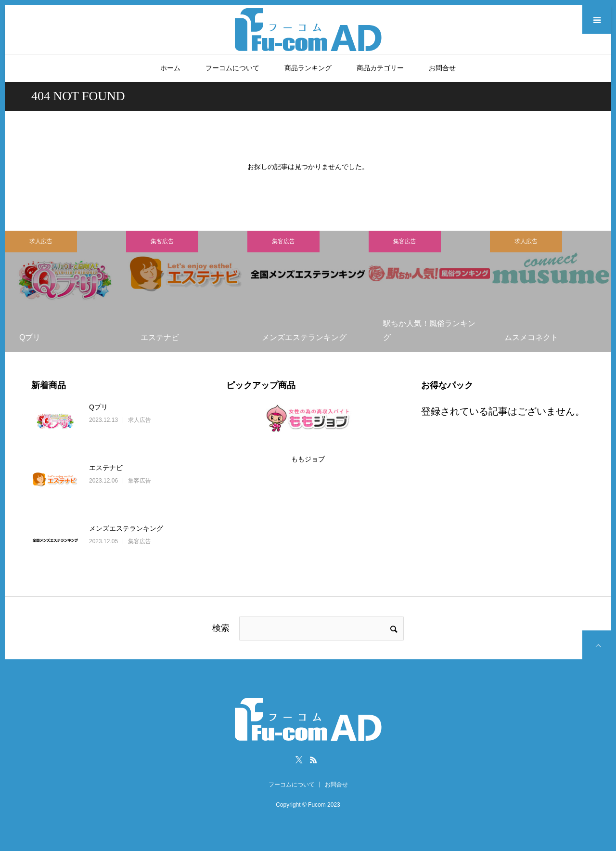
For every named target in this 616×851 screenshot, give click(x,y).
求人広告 (41, 241)
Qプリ (98, 407)
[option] (65, 291)
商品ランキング (308, 68)
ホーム (170, 68)
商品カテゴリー (380, 68)
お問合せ (442, 68)
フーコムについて (232, 68)
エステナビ (106, 468)
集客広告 (162, 241)
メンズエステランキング (126, 528)
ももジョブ (308, 459)
